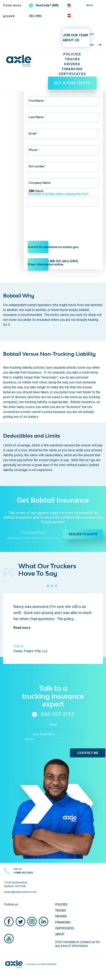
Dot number (38, 166)
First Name (37, 101)
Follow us (11, 904)
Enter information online (38, 264)
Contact (90, 34)
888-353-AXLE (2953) (64, 261)
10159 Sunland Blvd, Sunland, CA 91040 (16, 884)
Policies (72, 54)
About (90, 5)
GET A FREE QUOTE (72, 83)
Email (33, 134)
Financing (72, 69)
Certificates (72, 74)
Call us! (23, 871)
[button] (48, 586)
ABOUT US (71, 40)
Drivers (72, 64)
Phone (34, 150)
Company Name (40, 183)
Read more (22, 628)
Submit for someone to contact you (38, 247)
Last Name (37, 117)
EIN (31, 191)
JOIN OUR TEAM (75, 35)
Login (91, 45)
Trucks (72, 59)
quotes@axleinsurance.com (20, 892)
